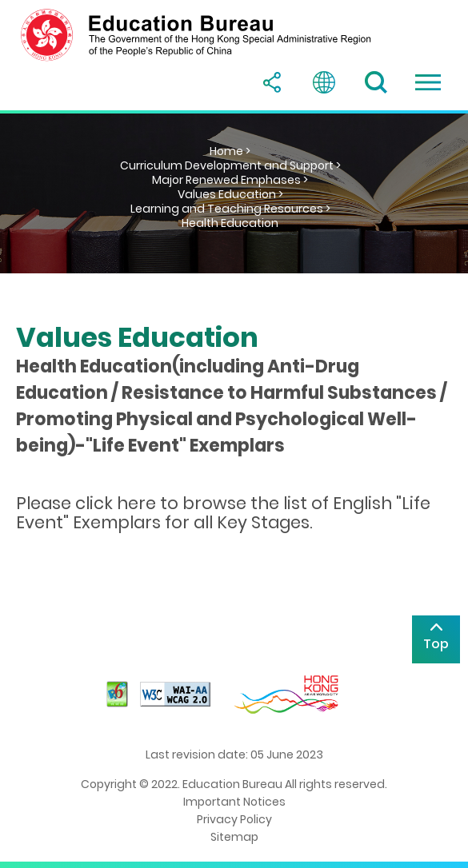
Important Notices (234, 802)
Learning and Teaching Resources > (230, 209)
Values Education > (230, 194)
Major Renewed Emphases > (230, 180)
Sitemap (234, 837)
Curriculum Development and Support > (230, 165)
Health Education (230, 223)
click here (116, 503)
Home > (230, 151)
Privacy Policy (234, 819)
